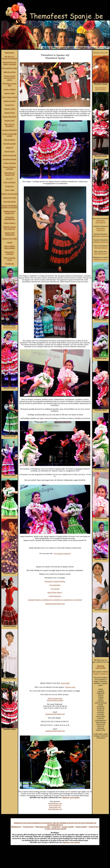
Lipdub (10, 242)
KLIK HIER (65, 683)
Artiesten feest (28, 827)
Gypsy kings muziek (10, 97)
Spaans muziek (81, 827)
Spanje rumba (9, 93)
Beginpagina (9, 53)
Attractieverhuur (9, 202)
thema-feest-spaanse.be (101, 236)
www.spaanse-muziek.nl (62, 553)
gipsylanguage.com (55, 809)
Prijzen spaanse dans (55, 698)
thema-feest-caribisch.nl (101, 229)
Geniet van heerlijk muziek (10, 135)
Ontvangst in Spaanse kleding (55, 581)
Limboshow (56, 827)
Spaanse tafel (10, 233)
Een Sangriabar (55, 585)
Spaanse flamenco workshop (10, 168)
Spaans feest (10, 105)
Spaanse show (10, 121)
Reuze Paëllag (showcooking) (10, 247)
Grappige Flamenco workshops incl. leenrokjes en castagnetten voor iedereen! (55, 600)
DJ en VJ (10, 179)
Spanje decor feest (10, 198)
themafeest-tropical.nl (101, 242)
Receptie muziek (10, 144)
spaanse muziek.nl (101, 88)
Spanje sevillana (10, 89)
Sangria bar (9, 186)
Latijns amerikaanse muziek (55, 829)
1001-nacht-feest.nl (101, 254)
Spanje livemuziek (10, 155)
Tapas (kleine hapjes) (55, 592)
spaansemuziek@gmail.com (55, 604)
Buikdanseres (16, 827)
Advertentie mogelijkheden (10, 218)
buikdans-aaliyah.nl (101, 259)
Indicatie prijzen (9, 72)
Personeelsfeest (9, 140)
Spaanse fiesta (10, 113)
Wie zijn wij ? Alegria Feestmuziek (10, 57)
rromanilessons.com (55, 803)
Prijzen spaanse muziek (55, 700)
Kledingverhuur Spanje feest (10, 212)
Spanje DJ (10, 148)
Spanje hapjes (10, 151)
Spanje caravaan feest (9, 194)
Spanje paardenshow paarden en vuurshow (10, 206)
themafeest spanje (10, 327)
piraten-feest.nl (74, 823)
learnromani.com (55, 807)
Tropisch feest (94, 827)
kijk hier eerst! (70, 687)
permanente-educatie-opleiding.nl (56, 823)
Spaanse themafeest (10, 130)
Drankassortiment (10, 159)
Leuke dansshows (55, 596)
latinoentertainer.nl (101, 248)
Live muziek (55, 589)
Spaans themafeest (10, 117)
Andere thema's (10, 223)
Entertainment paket (10, 68)
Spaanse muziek (10, 101)
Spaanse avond (10, 109)
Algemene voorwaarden (71, 797)
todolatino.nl (18, 823)
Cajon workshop (9, 163)
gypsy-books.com (55, 805)
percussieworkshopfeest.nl (33, 823)
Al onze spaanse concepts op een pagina (10, 78)
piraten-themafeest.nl (88, 823)
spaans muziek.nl (101, 89)
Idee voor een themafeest (9, 125)
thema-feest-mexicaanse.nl (101, 221)
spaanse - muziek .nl (101, 674)
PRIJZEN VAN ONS (101, 53)
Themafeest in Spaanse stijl (10, 174)
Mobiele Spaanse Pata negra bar (9, 228)
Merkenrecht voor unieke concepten (10, 63)
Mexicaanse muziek (43, 827)
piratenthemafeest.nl (55, 825)
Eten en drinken (10, 182)
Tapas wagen (10, 190)
